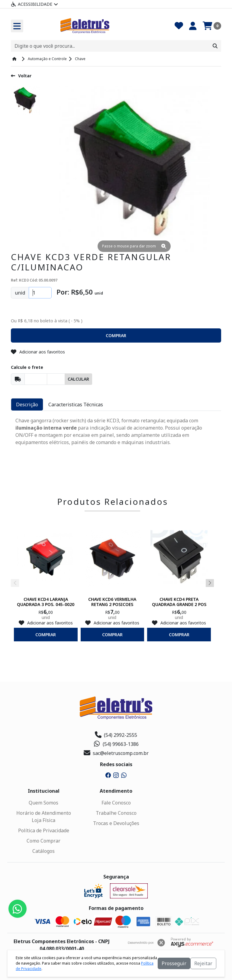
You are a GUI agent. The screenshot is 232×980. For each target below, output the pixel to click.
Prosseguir (174, 963)
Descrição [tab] (27, 405)
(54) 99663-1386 (116, 744)
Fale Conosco (116, 803)
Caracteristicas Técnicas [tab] (76, 405)
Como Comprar (43, 841)
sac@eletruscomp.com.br (116, 753)
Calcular (78, 379)
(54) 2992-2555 (116, 735)
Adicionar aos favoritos (38, 352)
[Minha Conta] (193, 26)
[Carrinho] (212, 26)
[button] (116, 335)
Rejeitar (203, 963)
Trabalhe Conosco (116, 813)
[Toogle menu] (17, 26)
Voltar (21, 76)
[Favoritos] (179, 26)
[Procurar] (215, 46)
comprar (46, 635)
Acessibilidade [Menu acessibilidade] (34, 4)
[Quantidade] (40, 293)
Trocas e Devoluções (116, 823)
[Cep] (36, 379)
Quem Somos (43, 803)
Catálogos (43, 851)
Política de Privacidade (44, 830)
